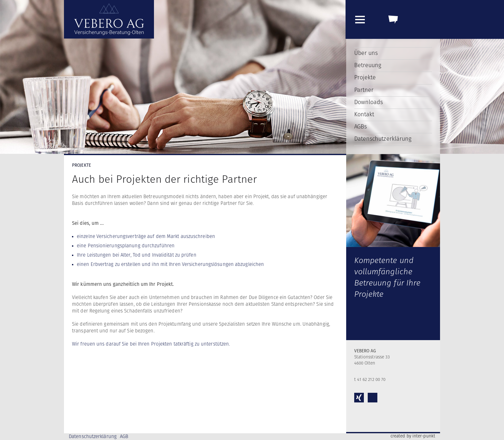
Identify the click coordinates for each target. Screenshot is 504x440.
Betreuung (368, 66)
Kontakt (364, 115)
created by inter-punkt (413, 436)
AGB (124, 437)
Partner (364, 90)
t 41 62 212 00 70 (370, 380)
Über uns (366, 53)
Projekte (365, 78)
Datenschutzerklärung (383, 139)
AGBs (360, 127)
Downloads (369, 102)
